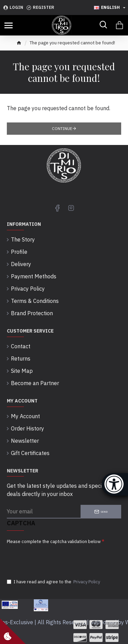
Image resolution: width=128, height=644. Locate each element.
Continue (62, 128)
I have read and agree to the (54, 582)
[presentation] (55, 559)
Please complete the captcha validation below (54, 541)
